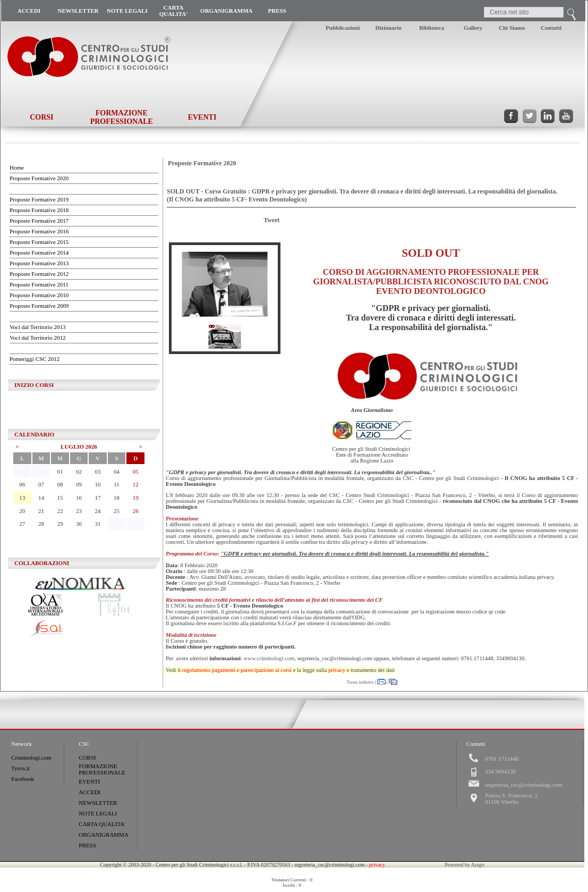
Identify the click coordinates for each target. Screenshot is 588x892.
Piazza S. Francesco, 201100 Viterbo (511, 798)
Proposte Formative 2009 (39, 306)
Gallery (473, 28)
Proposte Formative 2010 (39, 295)
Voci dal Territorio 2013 (37, 327)
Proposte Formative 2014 (39, 253)
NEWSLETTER (78, 11)
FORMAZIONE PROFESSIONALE (122, 117)
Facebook (23, 779)
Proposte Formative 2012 (39, 274)
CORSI (41, 117)
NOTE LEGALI (127, 11)
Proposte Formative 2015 (39, 242)
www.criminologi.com (269, 658)
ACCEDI (29, 11)
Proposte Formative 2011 (39, 284)
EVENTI (202, 117)
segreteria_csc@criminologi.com (523, 785)
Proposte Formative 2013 (39, 263)
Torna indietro (360, 682)
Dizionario (389, 28)
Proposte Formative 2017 (39, 221)
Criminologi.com (31, 758)
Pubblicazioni (343, 28)
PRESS (277, 11)
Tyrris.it (20, 768)
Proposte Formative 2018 (39, 210)
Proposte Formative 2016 (39, 231)
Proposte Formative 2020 (39, 178)
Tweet (271, 220)
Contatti (551, 28)
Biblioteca (432, 28)
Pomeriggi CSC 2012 (35, 359)
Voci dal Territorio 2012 (37, 338)
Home (17, 167)
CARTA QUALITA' (174, 11)
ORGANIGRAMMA (226, 11)
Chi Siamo (512, 28)
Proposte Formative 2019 (39, 199)
